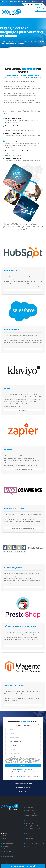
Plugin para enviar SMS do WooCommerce (23, 528)
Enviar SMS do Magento (23, 705)
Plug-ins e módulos (8, 844)
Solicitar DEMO (38, 9)
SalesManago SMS (13, 567)
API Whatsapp (6, 841)
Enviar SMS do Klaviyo (23, 410)
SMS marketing (30, 808)
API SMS (5, 839)
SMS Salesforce (11, 329)
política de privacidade (27, 762)
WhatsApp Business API (32, 826)
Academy (28, 836)
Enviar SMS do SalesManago (23, 587)
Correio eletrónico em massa (33, 816)
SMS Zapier (5, 854)
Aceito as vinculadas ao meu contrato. (25, 776)
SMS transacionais (30, 810)
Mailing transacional (31, 818)
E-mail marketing (30, 813)
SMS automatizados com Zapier (23, 469)
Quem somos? (30, 838)
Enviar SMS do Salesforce (23, 349)
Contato (28, 833)
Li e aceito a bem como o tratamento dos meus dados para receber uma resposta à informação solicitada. (25, 772)
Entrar (44, 8)
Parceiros (28, 846)
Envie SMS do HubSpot (23, 290)
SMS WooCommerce (14, 508)
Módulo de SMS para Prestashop (20, 626)
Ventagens (28, 841)
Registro (23, 765)
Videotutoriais (36, 836)
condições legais (20, 776)
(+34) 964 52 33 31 (28, 9)
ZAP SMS (8, 450)
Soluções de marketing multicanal (35, 844)
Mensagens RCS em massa (33, 828)
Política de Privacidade (22, 769)
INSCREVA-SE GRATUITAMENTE (23, 866)
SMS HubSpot (10, 270)
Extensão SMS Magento (15, 685)
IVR (26, 821)
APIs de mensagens (8, 836)
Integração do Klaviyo (8, 852)
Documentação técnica (9, 857)
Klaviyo (7, 388)
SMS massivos (29, 805)
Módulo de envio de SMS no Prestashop (23, 646)
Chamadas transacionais (32, 823)
